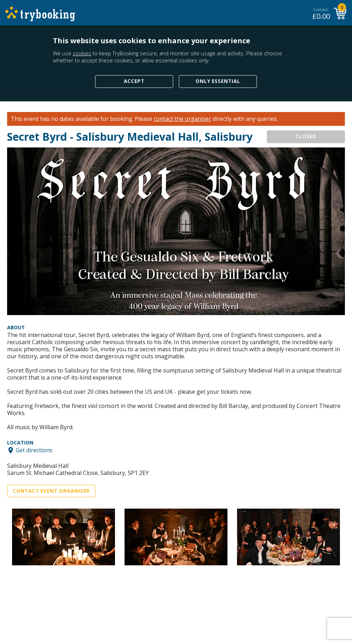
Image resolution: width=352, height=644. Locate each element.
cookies (82, 53)
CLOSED (306, 136)
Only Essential (218, 81)
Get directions (34, 450)
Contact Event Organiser (51, 491)
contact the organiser (182, 119)
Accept (134, 81)
